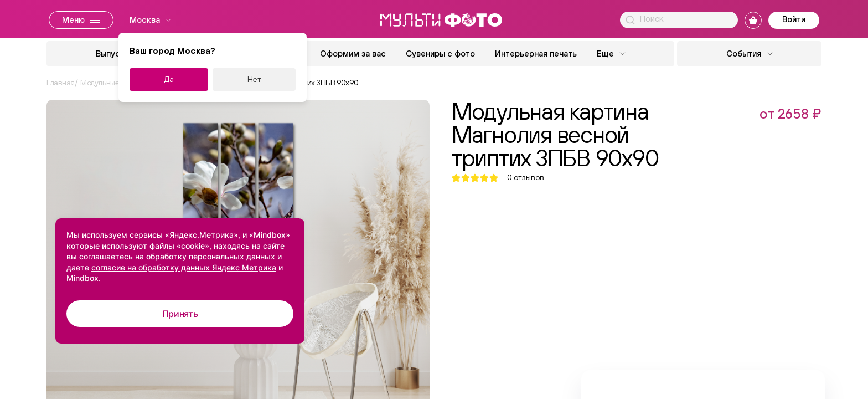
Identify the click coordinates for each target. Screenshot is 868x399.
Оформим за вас (353, 53)
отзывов (526, 178)
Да (169, 79)
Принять (180, 314)
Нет (254, 79)
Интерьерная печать (536, 53)
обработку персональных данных (211, 256)
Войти (794, 19)
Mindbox (82, 278)
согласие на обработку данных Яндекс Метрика (184, 267)
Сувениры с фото (440, 53)
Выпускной (117, 53)
